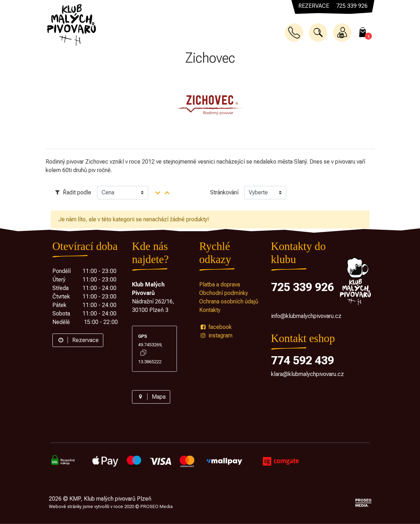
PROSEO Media (157, 506)
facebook (215, 327)
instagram (216, 335)
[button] (318, 33)
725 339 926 (303, 287)
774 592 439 (303, 360)
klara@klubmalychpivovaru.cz (307, 374)
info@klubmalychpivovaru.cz (306, 316)
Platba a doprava (220, 284)
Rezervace (78, 340)
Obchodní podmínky (224, 293)
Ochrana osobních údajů (229, 301)
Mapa (151, 397)
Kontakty (210, 310)
